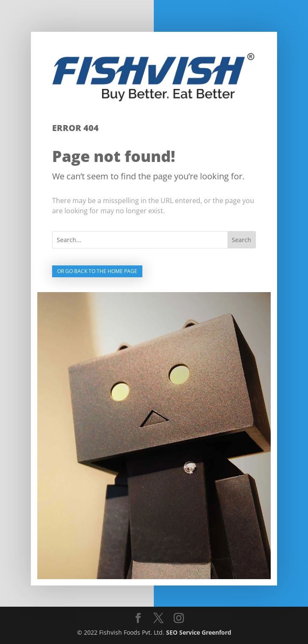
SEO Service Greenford (199, 632)
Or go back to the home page (97, 271)
